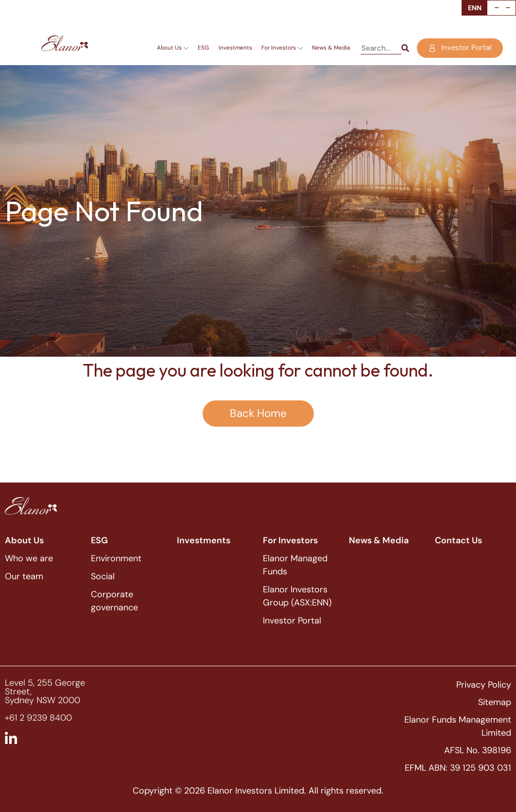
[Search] (405, 48)
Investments (235, 48)
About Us (173, 48)
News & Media (331, 48)
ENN (475, 8)
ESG (203, 48)
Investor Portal (292, 621)
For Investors (282, 48)
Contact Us (458, 540)
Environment (116, 558)
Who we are (29, 558)
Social (103, 576)
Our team (24, 576)
